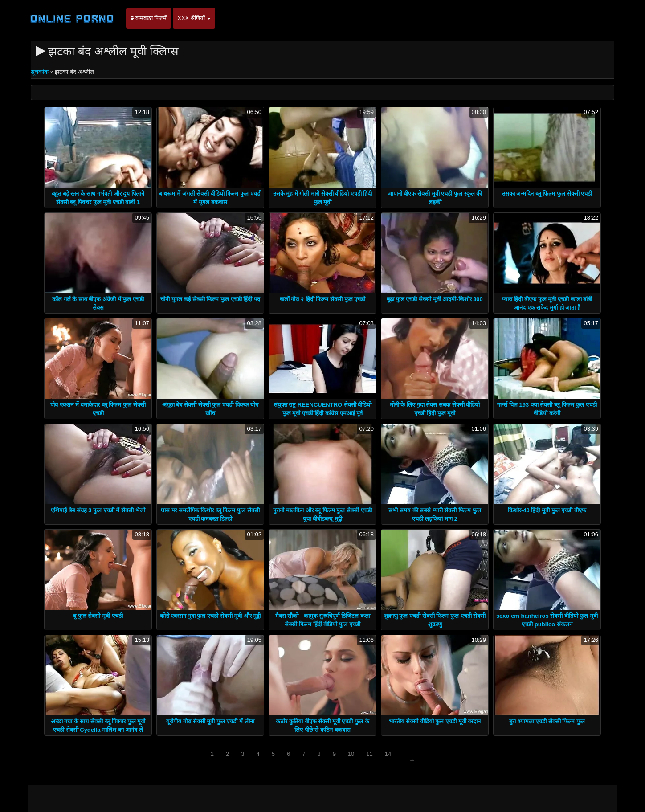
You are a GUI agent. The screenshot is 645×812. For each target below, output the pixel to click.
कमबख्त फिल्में (149, 18)
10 (351, 754)
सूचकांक (41, 72)
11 (369, 754)
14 (388, 754)
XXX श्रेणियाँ (194, 18)
